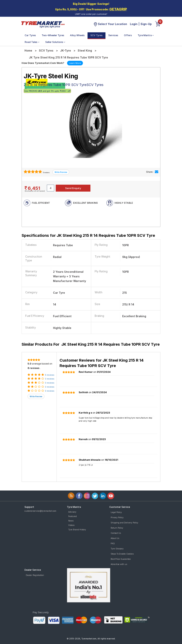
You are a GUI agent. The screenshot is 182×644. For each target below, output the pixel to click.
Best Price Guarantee (121, 559)
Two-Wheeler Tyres (53, 35)
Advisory (72, 512)
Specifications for (88, 235)
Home (28, 50)
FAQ (113, 543)
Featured (72, 516)
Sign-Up (146, 24)
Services (113, 35)
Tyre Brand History (77, 530)
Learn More (75, 63)
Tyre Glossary (117, 549)
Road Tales (32, 42)
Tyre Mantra (146, 35)
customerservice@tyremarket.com (40, 511)
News (71, 521)
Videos (71, 525)
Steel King (85, 50)
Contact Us (116, 533)
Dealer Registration (35, 575)
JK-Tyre (66, 50)
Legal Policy (116, 512)
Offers (128, 35)
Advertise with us (119, 564)
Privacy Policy (117, 517)
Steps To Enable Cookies (122, 554)
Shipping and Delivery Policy (124, 523)
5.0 (29, 364)
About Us (115, 538)
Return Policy (117, 528)
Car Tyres (30, 35)
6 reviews (46, 173)
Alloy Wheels (77, 35)
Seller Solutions (55, 42)
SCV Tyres (96, 35)
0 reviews (50, 379)
